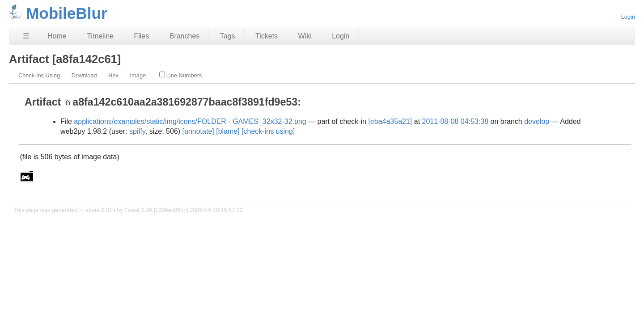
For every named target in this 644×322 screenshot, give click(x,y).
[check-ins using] (268, 131)
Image (138, 75)
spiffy (137, 131)
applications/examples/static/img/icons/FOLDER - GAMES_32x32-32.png (190, 121)
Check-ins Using (39, 75)
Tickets (267, 36)
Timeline (100, 36)
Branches (185, 36)
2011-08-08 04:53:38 (455, 121)
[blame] (228, 131)
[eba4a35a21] (390, 121)
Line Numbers (181, 75)
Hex (113, 75)
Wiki (305, 36)
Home (57, 36)
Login (628, 17)
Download (84, 75)
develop (537, 121)
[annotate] (198, 131)
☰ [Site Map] (26, 36)
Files (141, 36)
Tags (228, 36)
